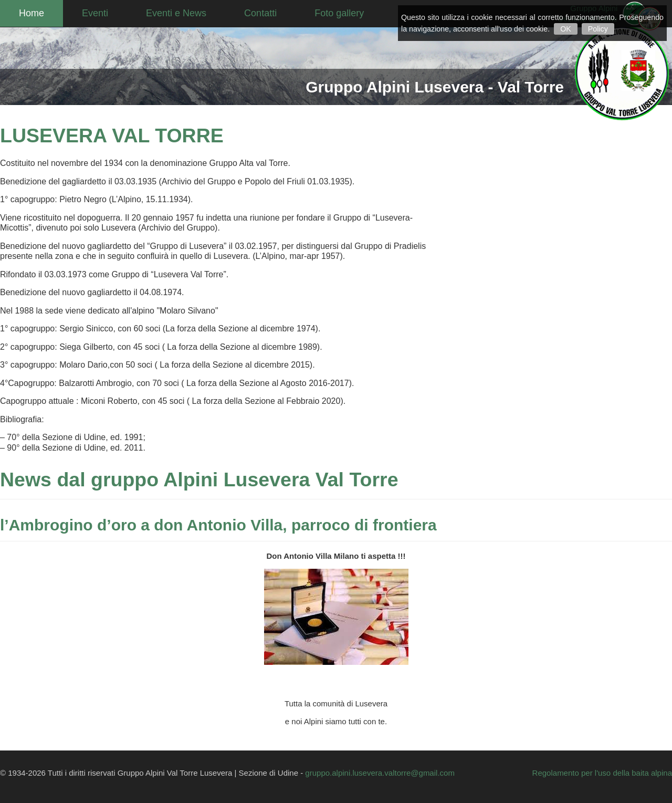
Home (31, 13)
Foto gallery (339, 13)
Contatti (260, 13)
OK (566, 29)
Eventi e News (176, 13)
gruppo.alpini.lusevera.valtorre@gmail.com (380, 773)
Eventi (95, 13)
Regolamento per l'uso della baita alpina (602, 773)
